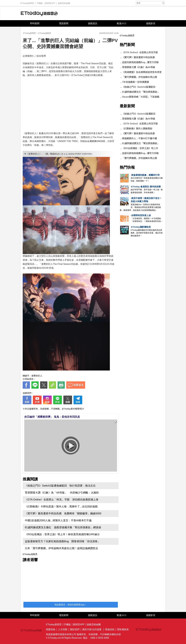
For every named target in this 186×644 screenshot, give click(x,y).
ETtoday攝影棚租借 (141, 227)
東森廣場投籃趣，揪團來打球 (145, 175)
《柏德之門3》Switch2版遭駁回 (139, 87)
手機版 (40, 2)
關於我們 (75, 629)
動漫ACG (122, 23)
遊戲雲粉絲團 (64, 2)
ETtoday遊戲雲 (39, 13)
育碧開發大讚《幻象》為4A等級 (139, 67)
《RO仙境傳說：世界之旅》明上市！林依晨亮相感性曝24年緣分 (62, 534)
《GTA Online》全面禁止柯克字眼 (140, 52)
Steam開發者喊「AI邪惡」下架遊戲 (141, 97)
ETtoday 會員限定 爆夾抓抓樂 (146, 187)
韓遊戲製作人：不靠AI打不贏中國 (139, 138)
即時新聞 (35, 23)
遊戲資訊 (93, 23)
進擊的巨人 (37, 376)
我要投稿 (51, 629)
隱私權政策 (123, 629)
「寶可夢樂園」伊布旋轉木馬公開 (139, 77)
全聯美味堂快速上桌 (141, 215)
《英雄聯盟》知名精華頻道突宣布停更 (142, 72)
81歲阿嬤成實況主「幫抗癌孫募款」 (141, 92)
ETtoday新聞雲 (27, 2)
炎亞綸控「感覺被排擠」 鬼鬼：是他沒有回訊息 (52, 417)
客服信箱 (110, 629)
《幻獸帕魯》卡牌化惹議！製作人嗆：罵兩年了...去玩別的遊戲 (61, 507)
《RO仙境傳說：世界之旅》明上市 (140, 148)
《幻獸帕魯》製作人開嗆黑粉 (137, 129)
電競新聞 (64, 23)
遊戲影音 (151, 23)
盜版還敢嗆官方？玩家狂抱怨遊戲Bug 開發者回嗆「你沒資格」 (62, 541)
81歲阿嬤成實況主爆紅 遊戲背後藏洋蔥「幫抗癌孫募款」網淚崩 (63, 527)
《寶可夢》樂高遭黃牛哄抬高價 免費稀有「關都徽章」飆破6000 (63, 513)
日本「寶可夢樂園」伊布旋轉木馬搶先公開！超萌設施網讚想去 (61, 548)
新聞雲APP (50, 2)
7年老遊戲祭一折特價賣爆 (136, 82)
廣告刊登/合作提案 (92, 629)
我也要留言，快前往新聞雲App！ (71, 605)
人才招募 (63, 629)
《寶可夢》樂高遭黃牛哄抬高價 (138, 57)
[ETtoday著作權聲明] (72, 409)
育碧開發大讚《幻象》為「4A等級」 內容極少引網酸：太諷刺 (62, 493)
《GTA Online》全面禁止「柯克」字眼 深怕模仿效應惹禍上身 (62, 500)
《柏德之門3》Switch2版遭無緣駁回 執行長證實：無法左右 (60, 486)
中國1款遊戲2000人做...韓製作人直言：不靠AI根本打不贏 (58, 520)
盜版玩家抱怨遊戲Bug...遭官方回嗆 (140, 62)
